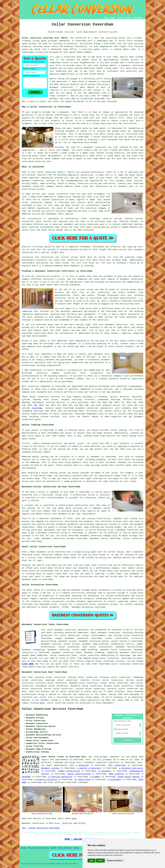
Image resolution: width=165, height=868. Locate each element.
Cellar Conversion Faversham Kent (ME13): (45, 38)
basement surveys (50, 768)
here (42, 703)
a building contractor (131, 768)
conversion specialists (100, 408)
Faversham (37, 408)
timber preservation (69, 771)
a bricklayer (115, 780)
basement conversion (132, 65)
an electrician (82, 780)
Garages (76, 848)
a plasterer (82, 765)
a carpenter (105, 771)
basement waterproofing (129, 647)
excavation (94, 596)
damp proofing (116, 774)
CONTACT (128, 18)
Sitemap (23, 848)
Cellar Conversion (65, 848)
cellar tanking (119, 641)
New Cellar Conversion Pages (39, 848)
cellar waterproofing (79, 774)
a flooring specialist (60, 777)
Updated (54, 848)
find (30, 677)
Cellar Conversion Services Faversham (52, 709)
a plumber (95, 777)
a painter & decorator (89, 768)
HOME (106, 18)
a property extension (46, 780)
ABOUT (120, 18)
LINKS (112, 18)
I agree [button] (91, 861)
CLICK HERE (28, 664)
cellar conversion (63, 414)
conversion (101, 147)
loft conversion (117, 765)
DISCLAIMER (138, 18)
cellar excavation (100, 590)
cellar (122, 38)
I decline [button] (100, 861)
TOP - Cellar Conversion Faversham (41, 828)
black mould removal (129, 777)
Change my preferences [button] (115, 861)
